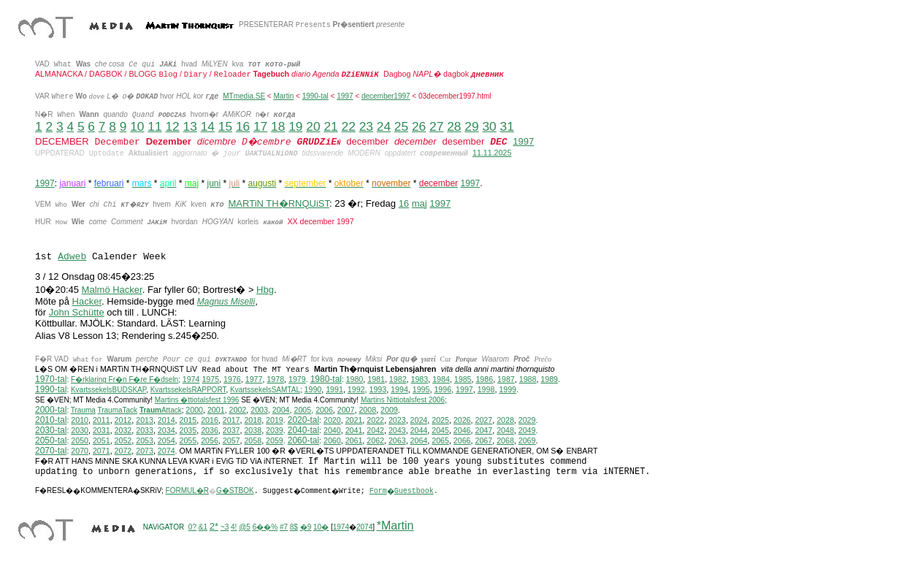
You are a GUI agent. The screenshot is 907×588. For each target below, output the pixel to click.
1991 (334, 389)
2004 (281, 410)
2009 (389, 410)
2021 (354, 420)
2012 (123, 420)
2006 (324, 410)
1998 (486, 389)
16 (243, 126)
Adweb (72, 257)
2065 (440, 440)
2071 (102, 451)
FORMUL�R (187, 490)
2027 (483, 420)
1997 (345, 96)
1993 (378, 389)
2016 (210, 420)
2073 (145, 451)
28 (454, 126)
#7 (284, 527)
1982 (398, 379)
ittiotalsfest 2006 (403, 400)
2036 (210, 430)
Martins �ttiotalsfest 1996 (197, 400)
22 (349, 126)
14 (208, 126)
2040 (332, 430)
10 (137, 126)
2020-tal (303, 420)
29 (471, 126)
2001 (216, 410)
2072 (123, 451)
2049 (527, 430)
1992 (356, 389)
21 (330, 126)
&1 (203, 527)
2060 (332, 440)
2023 (397, 420)
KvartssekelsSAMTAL (265, 390)
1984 (441, 379)
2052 (123, 440)
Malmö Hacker (112, 290)
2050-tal (51, 440)
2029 (527, 420)
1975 (210, 379)
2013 (145, 420)
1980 (355, 379)
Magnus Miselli (226, 302)
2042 (375, 430)
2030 (80, 430)
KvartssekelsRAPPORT (188, 390)
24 (384, 126)
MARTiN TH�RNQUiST (279, 203)
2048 (505, 430)
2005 (302, 410)
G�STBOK (235, 490)
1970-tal (51, 379)
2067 (483, 440)
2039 (275, 430)
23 (366, 126)
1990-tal (315, 96)
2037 (231, 430)
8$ (294, 527)
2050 (80, 440)
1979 (297, 379)
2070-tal (51, 451)
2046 (462, 430)
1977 (254, 379)
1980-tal (326, 379)
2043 (397, 430)
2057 (231, 440)
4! (234, 527)
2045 (440, 430)
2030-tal (51, 430)
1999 (508, 389)
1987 (506, 379)
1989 (549, 379)
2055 (188, 440)
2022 (375, 420)
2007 (346, 410)
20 (313, 126)
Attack (161, 410)
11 (154, 126)
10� (321, 527)
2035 (188, 430)
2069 (527, 440)
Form (378, 491)
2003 (259, 410)
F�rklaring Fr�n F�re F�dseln (125, 379)
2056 (210, 440)
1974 (191, 379)
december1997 (386, 96)
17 (260, 126)
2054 (167, 440)
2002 (238, 410)
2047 (483, 430)
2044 (419, 430)
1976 (232, 379)
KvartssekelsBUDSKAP (108, 390)
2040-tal (303, 430)
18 (278, 126)
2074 (167, 451)
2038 (253, 430)
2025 (440, 420)
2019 (275, 420)
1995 (421, 389)
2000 (194, 410)
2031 (102, 430)
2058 (253, 440)
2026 (462, 420)
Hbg (265, 290)
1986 (484, 379)
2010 (80, 420)
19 (295, 126)
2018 (253, 420)
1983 (420, 379)
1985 (463, 379)
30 (489, 126)
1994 (399, 389)
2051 (102, 440)
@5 (245, 527)
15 (225, 126)
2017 (231, 420)
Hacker (87, 301)
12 (172, 126)
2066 (462, 440)
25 (401, 126)
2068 (505, 440)
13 (190, 126)
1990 (313, 389)
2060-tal (303, 440)
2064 (419, 440)
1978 (275, 379)
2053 (145, 440)
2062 (375, 440)
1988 (528, 379)
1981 (376, 379)
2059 (275, 440)
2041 (354, 430)
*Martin (395, 526)
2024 (419, 420)
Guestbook (414, 491)
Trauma (83, 410)
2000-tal (51, 410)
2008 (367, 410)
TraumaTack (117, 410)
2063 (397, 440)
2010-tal (51, 420)
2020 (332, 420)
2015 (188, 420)
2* (214, 526)
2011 (102, 420)
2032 (123, 430)
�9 (306, 527)
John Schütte (77, 312)
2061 (354, 440)
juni (214, 183)
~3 (225, 527)
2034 (167, 430)
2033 (145, 430)
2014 (167, 420)
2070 (80, 451)
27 (436, 126)
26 (419, 126)
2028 (505, 420)
